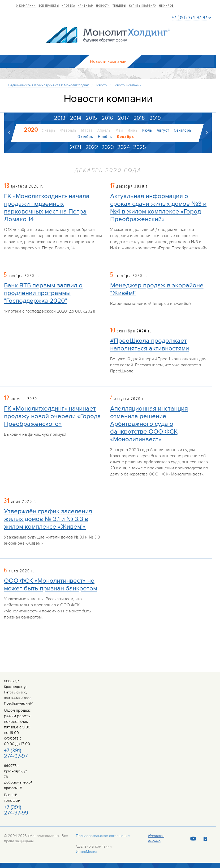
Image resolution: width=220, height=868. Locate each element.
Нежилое (166, 6)
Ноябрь (105, 137)
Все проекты (49, 6)
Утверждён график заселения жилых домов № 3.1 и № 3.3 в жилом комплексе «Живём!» (48, 519)
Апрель (104, 130)
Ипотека (68, 6)
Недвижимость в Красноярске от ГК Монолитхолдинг (49, 85)
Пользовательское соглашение (103, 836)
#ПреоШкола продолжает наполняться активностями (150, 345)
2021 (76, 147)
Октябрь (85, 137)
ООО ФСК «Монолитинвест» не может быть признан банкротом (51, 585)
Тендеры (119, 6)
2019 (155, 118)
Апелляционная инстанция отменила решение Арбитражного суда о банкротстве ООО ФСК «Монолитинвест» (149, 424)
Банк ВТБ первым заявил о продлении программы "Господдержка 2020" (43, 293)
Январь (49, 130)
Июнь (133, 130)
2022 (92, 147)
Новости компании (127, 85)
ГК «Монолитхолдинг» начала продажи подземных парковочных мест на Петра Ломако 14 (47, 208)
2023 (108, 147)
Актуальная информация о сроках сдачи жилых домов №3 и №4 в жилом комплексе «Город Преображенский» (158, 208)
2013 (60, 118)
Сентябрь (183, 130)
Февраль (68, 130)
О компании (26, 6)
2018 (139, 118)
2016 (107, 118)
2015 (91, 118)
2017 (123, 118)
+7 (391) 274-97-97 (189, 18)
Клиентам (86, 6)
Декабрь (125, 137)
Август (163, 130)
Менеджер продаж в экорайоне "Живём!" (157, 289)
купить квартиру (143, 6)
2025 (140, 147)
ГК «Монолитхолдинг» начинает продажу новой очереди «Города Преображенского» (52, 417)
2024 (124, 147)
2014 (76, 118)
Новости (103, 6)
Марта (87, 130)
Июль (147, 130)
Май (119, 130)
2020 (31, 130)
